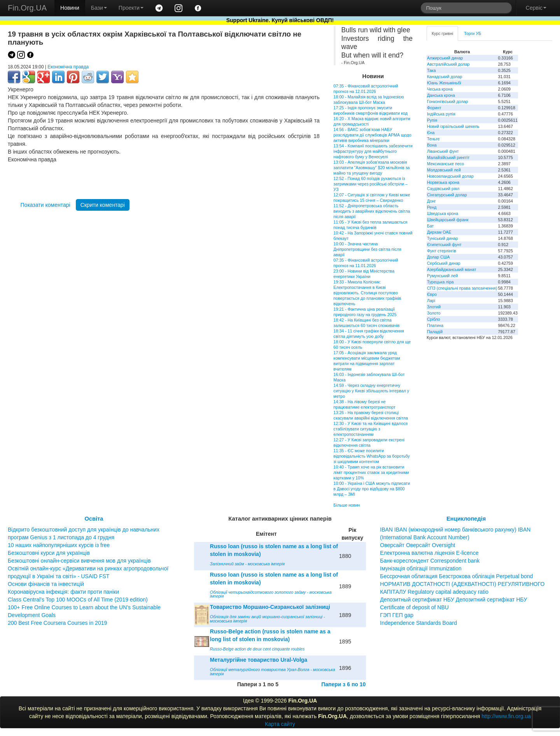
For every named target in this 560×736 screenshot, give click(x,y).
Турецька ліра (440, 282)
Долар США (438, 257)
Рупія (432, 120)
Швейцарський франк (448, 220)
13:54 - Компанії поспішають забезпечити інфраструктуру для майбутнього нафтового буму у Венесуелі (373, 151)
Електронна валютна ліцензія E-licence (429, 553)
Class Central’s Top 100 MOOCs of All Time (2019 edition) (78, 600)
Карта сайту (280, 724)
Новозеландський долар (450, 176)
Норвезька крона (443, 182)
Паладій (435, 332)
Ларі (431, 301)
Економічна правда (68, 67)
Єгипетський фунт (444, 245)
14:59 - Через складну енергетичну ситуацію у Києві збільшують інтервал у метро (372, 391)
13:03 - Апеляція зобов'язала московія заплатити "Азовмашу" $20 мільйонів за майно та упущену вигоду (372, 168)
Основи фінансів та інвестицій (46, 584)
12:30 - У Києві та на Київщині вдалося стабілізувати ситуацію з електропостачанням (371, 429)
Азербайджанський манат (452, 269)
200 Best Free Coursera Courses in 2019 (57, 623)
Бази (99, 8)
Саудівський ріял (443, 189)
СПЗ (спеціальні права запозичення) (462, 288)
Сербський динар (444, 263)
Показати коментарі (45, 205)
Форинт (434, 108)
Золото (434, 313)
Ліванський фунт (443, 151)
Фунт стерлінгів (442, 251)
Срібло (434, 319)
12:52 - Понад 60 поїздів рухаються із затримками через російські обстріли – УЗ (371, 184)
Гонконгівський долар (448, 101)
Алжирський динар (445, 58)
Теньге (433, 139)
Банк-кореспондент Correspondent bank (430, 561)
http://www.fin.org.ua (506, 716)
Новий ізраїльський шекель (453, 126)
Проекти (131, 8)
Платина (435, 325)
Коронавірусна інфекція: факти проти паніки (63, 592)
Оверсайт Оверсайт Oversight (417, 545)
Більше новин (347, 505)
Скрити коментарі (103, 205)
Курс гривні (442, 33)
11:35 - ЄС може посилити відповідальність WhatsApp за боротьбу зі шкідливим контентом (372, 456)
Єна (431, 133)
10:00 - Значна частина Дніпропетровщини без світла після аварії (367, 249)
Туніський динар (443, 238)
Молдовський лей (444, 170)
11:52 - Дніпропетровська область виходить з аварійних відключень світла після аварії (372, 211)
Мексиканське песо (445, 164)
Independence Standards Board (418, 623)
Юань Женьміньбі (444, 83)
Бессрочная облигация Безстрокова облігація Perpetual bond (456, 576)
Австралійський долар (448, 64)
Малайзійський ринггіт (448, 157)
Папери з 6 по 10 (343, 684)
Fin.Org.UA (27, 8)
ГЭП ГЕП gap (397, 615)
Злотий (434, 307)
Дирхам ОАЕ (439, 232)
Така (431, 70)
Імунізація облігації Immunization (421, 568)
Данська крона (441, 95)
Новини (70, 8)
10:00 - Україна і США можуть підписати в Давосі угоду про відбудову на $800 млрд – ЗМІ (372, 489)
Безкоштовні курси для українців (49, 553)
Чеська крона (440, 89)
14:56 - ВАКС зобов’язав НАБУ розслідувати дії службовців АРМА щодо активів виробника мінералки (373, 135)
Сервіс (536, 8)
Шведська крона (443, 213)
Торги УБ (472, 33)
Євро (432, 294)
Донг (431, 201)
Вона (432, 145)
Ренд (432, 207)
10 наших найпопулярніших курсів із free (59, 545)
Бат (430, 226)
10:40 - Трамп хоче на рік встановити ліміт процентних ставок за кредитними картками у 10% (371, 472)
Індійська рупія (441, 114)
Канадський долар (445, 77)
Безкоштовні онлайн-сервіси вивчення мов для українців (79, 561)
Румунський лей (442, 276)
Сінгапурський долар (447, 195)
